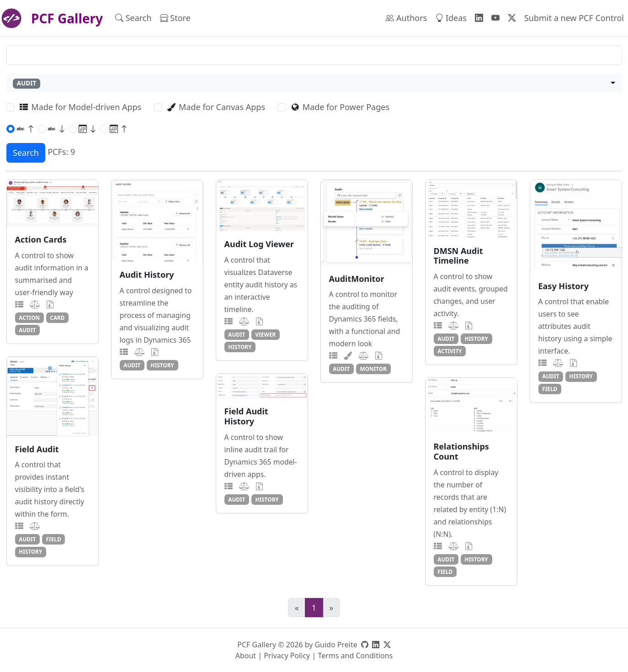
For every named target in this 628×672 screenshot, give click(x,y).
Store (175, 18)
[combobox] (314, 83)
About (246, 656)
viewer (266, 334)
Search (133, 18)
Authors (406, 18)
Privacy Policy (287, 656)
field (550, 389)
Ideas (451, 18)
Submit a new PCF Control (574, 18)
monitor (373, 369)
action (29, 317)
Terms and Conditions (355, 656)
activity (450, 351)
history (162, 365)
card (57, 317)
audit (27, 330)
